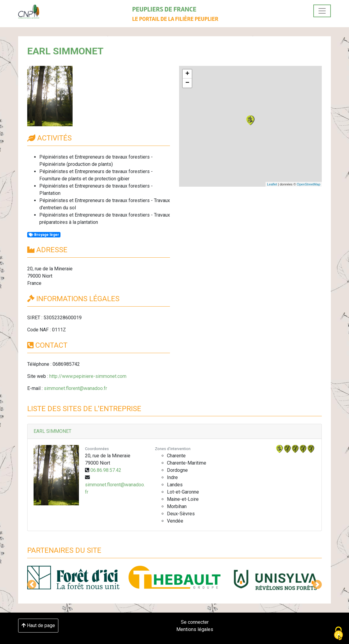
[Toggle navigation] (322, 11)
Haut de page (38, 625)
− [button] (187, 83)
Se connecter (195, 622)
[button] (32, 584)
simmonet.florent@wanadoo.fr (75, 388)
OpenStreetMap (308, 184)
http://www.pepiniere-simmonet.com (88, 376)
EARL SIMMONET (52, 431)
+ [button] (187, 74)
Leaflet (272, 184)
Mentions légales (195, 629)
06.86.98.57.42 (106, 470)
